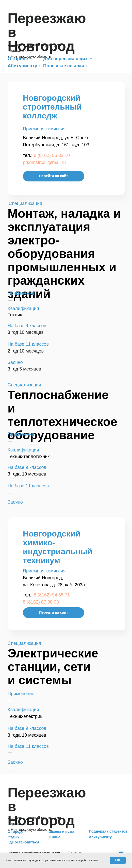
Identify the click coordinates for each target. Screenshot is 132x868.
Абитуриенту (22, 66)
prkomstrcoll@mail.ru (44, 162)
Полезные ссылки (64, 66)
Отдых (13, 837)
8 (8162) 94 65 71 (52, 595)
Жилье (54, 837)
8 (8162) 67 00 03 (41, 602)
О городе (18, 59)
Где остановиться (23, 842)
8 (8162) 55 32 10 (52, 155)
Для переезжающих (66, 59)
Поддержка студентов (108, 831)
